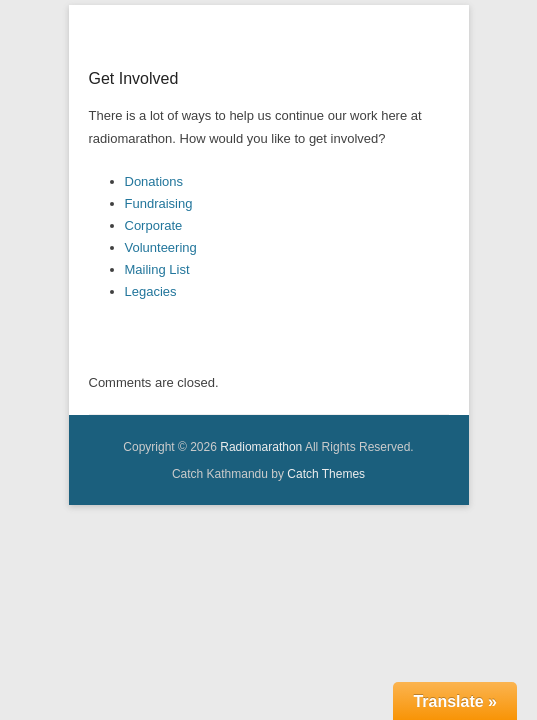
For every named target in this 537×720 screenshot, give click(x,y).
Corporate (154, 250)
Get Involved (134, 103)
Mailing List (157, 294)
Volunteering (161, 272)
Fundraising (159, 228)
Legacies (151, 316)
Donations (154, 206)
